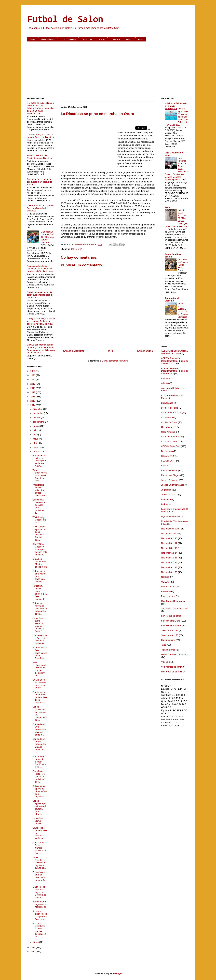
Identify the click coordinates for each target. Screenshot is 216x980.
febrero (37, 452)
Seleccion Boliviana (171, 621)
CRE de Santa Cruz (171, 446)
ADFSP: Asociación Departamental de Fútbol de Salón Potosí (175, 371)
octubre (37, 417)
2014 (33, 405)
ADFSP (102, 39)
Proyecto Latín (168, 596)
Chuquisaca (167, 417)
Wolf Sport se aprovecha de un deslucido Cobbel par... (39, 533)
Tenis (167, 207)
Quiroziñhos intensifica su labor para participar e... (39, 506)
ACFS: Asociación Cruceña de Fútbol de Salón (174, 352)
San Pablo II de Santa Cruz (174, 608)
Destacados (167, 451)
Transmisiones (168, 650)
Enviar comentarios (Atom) (115, 361)
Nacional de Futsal (170, 529)
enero (36, 942)
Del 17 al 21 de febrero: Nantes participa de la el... (40, 848)
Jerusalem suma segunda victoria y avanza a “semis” (38, 625)
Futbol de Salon (65, 19)
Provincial (166, 591)
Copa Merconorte (170, 442)
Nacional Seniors (169, 534)
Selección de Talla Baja (172, 626)
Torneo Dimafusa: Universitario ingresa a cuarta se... (40, 863)
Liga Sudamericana (171, 516)
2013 (33, 947)
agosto (37, 426)
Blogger (118, 973)
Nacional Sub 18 (169, 567)
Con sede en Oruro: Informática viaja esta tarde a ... (39, 730)
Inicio (111, 351)
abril (35, 443)
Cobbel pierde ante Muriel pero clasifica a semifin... (39, 576)
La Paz (165, 504)
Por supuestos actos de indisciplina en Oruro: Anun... (39, 461)
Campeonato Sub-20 (171, 413)
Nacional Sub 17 (169, 562)
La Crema (166, 499)
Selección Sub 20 (170, 635)
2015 (33, 401)
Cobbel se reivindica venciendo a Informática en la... (40, 608)
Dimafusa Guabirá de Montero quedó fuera (39, 563)
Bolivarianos (167, 403)
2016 (33, 397)
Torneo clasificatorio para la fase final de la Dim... (40, 475)
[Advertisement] (108, 70)
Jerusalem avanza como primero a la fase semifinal (39, 592)
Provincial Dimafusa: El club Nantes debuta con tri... (39, 930)
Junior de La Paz (169, 494)
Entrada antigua (145, 351)
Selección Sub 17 (170, 630)
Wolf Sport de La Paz (172, 672)
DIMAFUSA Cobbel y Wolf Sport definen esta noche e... (40, 549)
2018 (33, 388)
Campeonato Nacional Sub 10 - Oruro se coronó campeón (47, 237)
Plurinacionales (169, 587)
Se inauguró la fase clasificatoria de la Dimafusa (40, 653)
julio (35, 430)
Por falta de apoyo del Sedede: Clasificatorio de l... (39, 762)
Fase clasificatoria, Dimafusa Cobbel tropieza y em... (40, 669)
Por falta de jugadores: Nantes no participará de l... (39, 776)
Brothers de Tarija (170, 408)
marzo (36, 447)
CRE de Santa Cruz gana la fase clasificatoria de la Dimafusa (40, 208)
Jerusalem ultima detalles (37, 821)
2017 (33, 392)
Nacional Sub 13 (169, 548)
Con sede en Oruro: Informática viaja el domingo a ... (39, 746)
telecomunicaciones (85, 244)
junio (36, 435)
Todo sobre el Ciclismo (172, 299)
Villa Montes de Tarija (172, 667)
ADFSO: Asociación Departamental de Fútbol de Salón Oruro (175, 361)
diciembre (38, 409)
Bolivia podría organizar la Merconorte (39, 904)
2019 (33, 384)
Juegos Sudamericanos (173, 485)
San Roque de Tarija (171, 616)
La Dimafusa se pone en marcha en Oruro (39, 684)
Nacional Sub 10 (169, 538)
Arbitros (165, 378)
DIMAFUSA (116, 39)
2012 (33, 952)
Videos (165, 662)
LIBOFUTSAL (87, 39)
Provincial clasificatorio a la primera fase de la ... (40, 915)
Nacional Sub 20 (169, 572)
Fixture (165, 466)
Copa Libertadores (68, 39)
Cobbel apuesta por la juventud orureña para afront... (39, 807)
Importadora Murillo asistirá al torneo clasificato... (39, 490)
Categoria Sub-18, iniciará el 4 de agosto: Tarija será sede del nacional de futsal (41, 321)
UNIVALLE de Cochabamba (175, 654)
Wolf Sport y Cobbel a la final (39, 520)
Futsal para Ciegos (170, 475)
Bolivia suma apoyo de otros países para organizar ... (40, 791)
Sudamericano (168, 640)
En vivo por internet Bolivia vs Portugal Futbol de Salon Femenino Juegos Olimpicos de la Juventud (41, 349)
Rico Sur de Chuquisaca (173, 601)
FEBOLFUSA (168, 461)
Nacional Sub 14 (169, 553)
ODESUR (166, 582)
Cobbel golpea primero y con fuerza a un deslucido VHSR (39, 182)
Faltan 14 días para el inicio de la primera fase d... (40, 877)
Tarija (164, 645)
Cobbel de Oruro (169, 422)
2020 (33, 379)
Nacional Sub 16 (169, 558)
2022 (33, 371)
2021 (33, 375)
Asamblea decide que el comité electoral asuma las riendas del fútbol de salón (40, 269)
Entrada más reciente (74, 351)
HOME (33, 39)
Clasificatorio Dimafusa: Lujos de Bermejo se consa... (39, 892)
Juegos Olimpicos (170, 480)
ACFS (141, 39)
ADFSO (129, 39)
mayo (36, 439)
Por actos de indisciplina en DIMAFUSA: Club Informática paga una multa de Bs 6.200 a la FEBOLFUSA (40, 108)
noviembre (38, 413)
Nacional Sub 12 (169, 543)
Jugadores (166, 490)
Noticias (165, 577)
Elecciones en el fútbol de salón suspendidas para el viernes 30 (40, 295)
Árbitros (165, 383)
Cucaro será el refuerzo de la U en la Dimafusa (40, 639)
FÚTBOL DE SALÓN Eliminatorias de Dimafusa (40, 157)
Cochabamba (168, 427)
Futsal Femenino (48, 39)
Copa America (168, 432)
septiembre (39, 422)
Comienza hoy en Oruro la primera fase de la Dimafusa (41, 136)
